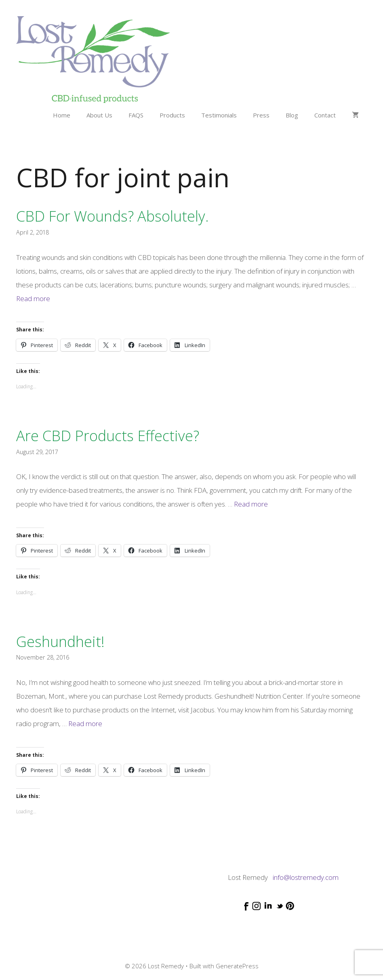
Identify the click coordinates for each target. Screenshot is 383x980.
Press (261, 115)
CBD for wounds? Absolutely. (113, 216)
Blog (292, 115)
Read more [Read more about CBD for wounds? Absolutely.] (33, 298)
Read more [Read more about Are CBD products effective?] (251, 504)
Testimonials (219, 115)
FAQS (136, 115)
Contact (325, 115)
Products (172, 115)
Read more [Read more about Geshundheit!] (85, 723)
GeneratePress (237, 966)
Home (62, 115)
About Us (99, 115)
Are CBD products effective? (108, 436)
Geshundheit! (60, 642)
